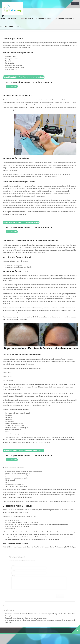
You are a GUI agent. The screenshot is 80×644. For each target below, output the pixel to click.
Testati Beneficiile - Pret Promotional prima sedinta (24, 77)
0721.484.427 (12, 86)
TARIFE (18, 26)
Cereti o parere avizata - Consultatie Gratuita (21, 222)
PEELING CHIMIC (27, 19)
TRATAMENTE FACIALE (43, 19)
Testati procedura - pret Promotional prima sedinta (23, 450)
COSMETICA (12, 19)
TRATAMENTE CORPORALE (65, 19)
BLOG (11, 26)
